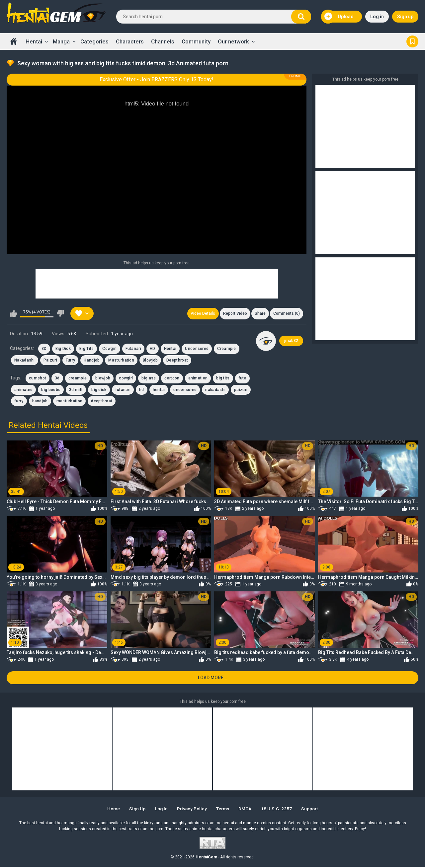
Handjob (92, 361)
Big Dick (63, 349)
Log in (377, 17)
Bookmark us (412, 41)
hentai (159, 390)
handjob (40, 402)
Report (233, 314)
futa (242, 379)
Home (14, 41)
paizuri (241, 390)
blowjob (103, 379)
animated (23, 390)
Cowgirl (109, 349)
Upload (339, 17)
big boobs (51, 390)
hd (142, 390)
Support (313, 810)
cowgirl (126, 379)
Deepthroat (177, 361)
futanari (123, 390)
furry (19, 402)
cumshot (38, 379)
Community (196, 41)
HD (153, 349)
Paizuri (50, 361)
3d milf (76, 390)
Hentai (34, 41)
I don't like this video (60, 314)
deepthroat (102, 402)
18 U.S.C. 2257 (279, 810)
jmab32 (291, 341)
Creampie (226, 349)
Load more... (213, 679)
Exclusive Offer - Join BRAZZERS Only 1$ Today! (157, 79)
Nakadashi (25, 361)
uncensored (185, 390)
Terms (224, 810)
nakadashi (215, 390)
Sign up (405, 17)
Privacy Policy (192, 810)
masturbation (70, 402)
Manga (61, 41)
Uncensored (197, 349)
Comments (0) (286, 314)
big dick (99, 390)
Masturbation (121, 361)
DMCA (248, 810)
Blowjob (150, 361)
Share (259, 314)
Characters (130, 41)
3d (57, 379)
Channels (163, 41)
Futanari (133, 349)
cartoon (172, 379)
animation (198, 379)
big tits (223, 379)
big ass (149, 379)
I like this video (13, 314)
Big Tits (86, 349)
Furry (71, 361)
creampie (78, 379)
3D (44, 349)
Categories (94, 41)
